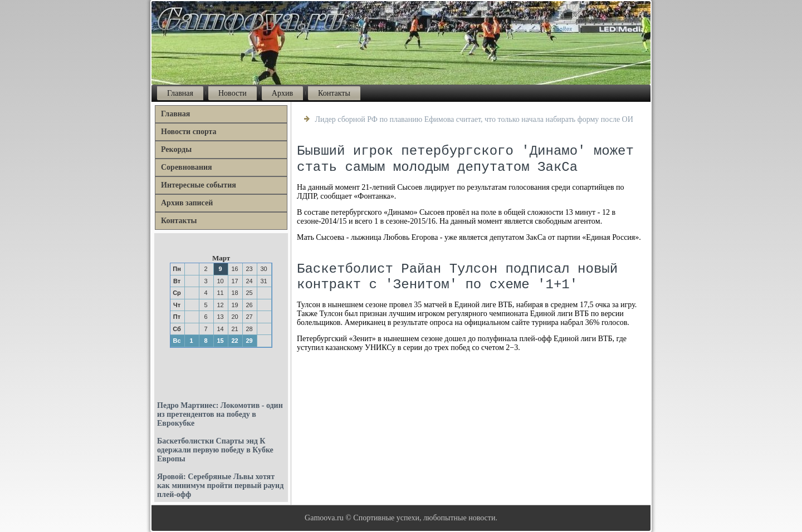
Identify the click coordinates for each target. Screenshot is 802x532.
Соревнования (187, 167)
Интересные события (199, 185)
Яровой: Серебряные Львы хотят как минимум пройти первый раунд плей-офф (220, 486)
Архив (282, 93)
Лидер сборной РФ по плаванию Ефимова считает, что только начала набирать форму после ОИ (474, 119)
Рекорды (176, 149)
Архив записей (187, 203)
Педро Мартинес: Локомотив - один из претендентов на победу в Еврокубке (220, 414)
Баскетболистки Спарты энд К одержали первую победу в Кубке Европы (215, 450)
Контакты (334, 93)
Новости (233, 93)
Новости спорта (189, 132)
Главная (180, 93)
